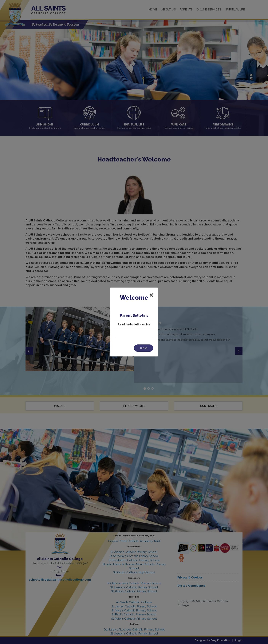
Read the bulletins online (134, 324)
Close (144, 348)
